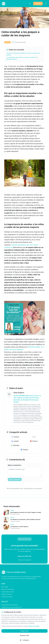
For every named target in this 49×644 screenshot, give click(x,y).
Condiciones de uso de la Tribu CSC (12, 607)
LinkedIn (15, 441)
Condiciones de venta (8, 592)
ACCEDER (38, 3)
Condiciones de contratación (10, 605)
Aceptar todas (24, 631)
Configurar (24, 640)
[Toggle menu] (46, 4)
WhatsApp (15, 445)
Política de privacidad (8, 589)
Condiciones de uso (7, 597)
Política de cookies (7, 594)
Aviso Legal (5, 587)
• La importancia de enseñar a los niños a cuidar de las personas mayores (22, 58)
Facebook (15, 437)
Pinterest (34, 441)
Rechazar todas (24, 635)
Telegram (24, 450)
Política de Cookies (34, 626)
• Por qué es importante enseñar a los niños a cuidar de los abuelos (23, 54)
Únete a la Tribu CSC (25, 539)
